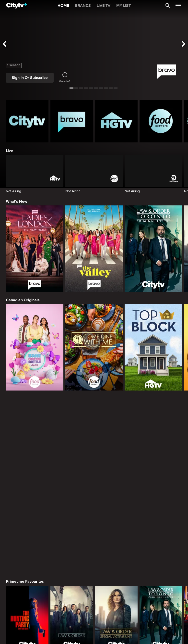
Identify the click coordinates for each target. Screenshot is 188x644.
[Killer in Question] (116, 594)
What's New (17, 202)
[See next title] (184, 44)
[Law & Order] (72, 441)
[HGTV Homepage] (116, 121)
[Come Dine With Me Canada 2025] (94, 347)
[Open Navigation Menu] (178, 6)
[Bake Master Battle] (35, 347)
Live (9, 151)
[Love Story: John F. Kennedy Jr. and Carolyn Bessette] (27, 517)
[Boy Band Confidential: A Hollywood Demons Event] (27, 594)
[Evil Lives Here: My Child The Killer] (72, 594)
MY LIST (123, 6)
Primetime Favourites (25, 405)
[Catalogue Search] (168, 6)
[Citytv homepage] (27, 121)
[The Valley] (94, 249)
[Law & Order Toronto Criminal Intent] (153, 249)
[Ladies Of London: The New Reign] (35, 249)
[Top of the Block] (153, 347)
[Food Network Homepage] (161, 121)
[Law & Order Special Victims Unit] (116, 441)
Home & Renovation (23, 634)
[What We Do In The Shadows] (161, 517)
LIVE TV (104, 6)
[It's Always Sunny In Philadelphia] (72, 517)
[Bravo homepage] (72, 121)
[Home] (17, 6)
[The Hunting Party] (27, 441)
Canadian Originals (23, 300)
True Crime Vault (21, 558)
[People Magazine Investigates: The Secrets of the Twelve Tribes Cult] (161, 594)
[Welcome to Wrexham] (116, 517)
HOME (63, 6)
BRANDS (83, 6)
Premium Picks (19, 481)
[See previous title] (4, 44)
